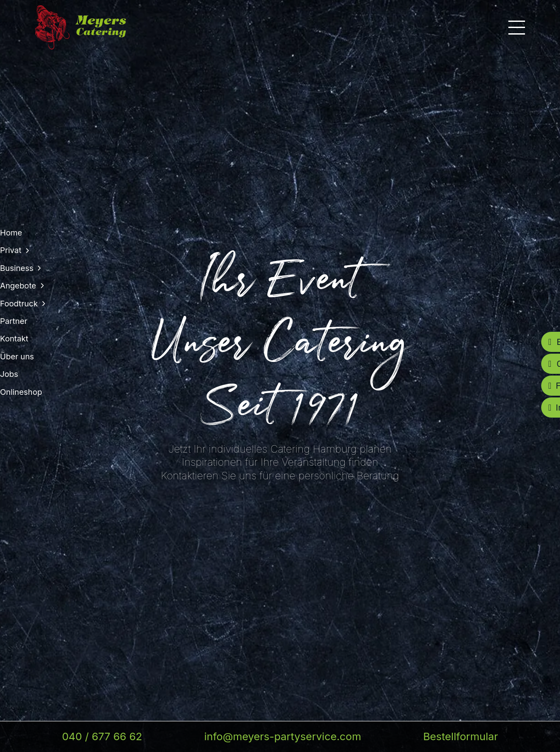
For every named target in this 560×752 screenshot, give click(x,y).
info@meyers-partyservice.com (283, 736)
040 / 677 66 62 (102, 736)
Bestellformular (460, 736)
